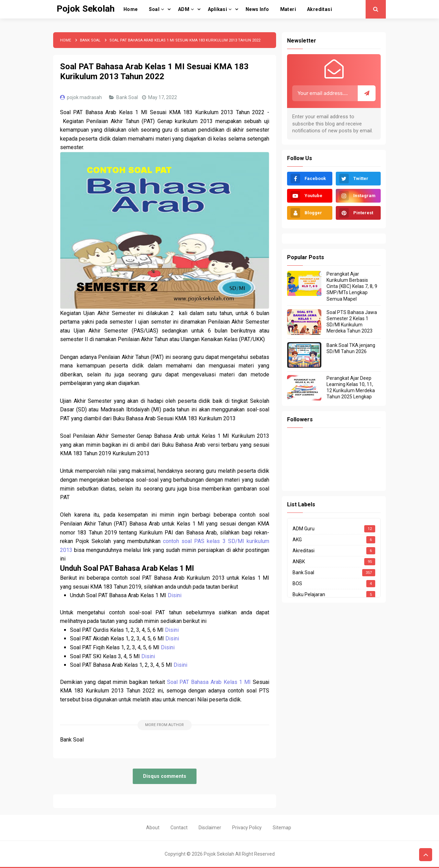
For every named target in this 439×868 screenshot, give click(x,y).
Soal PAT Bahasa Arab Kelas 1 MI (209, 682)
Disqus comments (165, 776)
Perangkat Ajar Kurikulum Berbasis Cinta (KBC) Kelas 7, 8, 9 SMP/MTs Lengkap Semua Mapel (352, 286)
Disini (175, 595)
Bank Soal (128, 97)
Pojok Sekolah (219, 854)
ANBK (299, 562)
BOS (297, 583)
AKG (297, 540)
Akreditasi (304, 551)
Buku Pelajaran (309, 594)
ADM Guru (304, 529)
